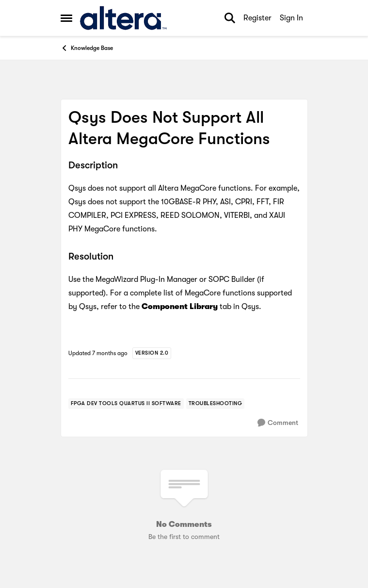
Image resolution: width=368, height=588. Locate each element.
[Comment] (278, 423)
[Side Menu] (66, 18)
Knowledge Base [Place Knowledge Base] (87, 48)
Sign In (291, 18)
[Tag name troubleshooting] (216, 404)
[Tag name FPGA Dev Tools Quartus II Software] (126, 404)
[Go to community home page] (123, 18)
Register (257, 18)
